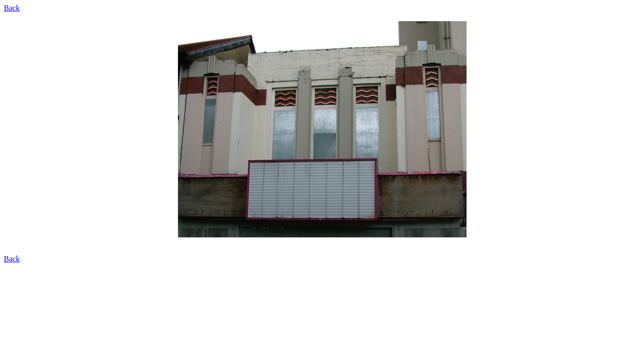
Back (12, 8)
